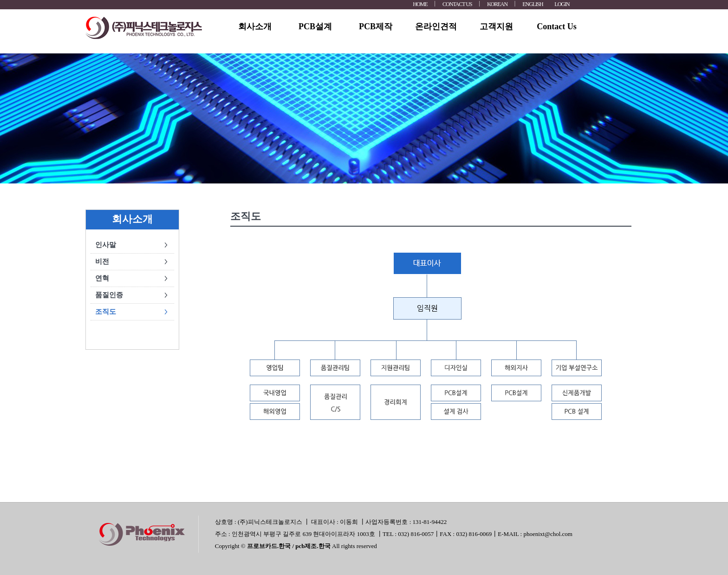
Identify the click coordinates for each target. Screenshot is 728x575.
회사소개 (255, 26)
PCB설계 (315, 26)
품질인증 (109, 295)
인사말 (106, 245)
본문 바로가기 (0, 0)
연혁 (102, 278)
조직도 (106, 312)
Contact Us (557, 26)
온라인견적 (436, 26)
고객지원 (496, 26)
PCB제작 (376, 26)
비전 (102, 261)
